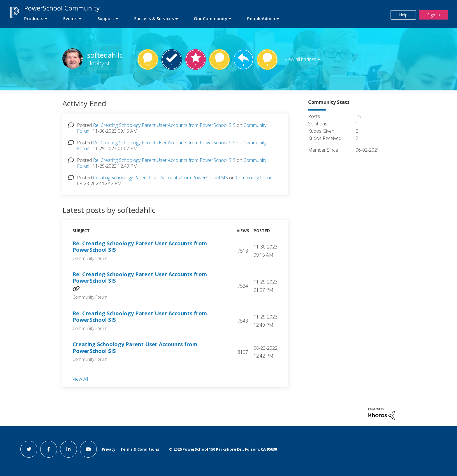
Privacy (109, 449)
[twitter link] (29, 449)
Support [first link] (106, 18)
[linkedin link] (68, 449)
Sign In (434, 15)
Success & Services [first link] (154, 18)
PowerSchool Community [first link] (62, 8)
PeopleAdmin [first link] (261, 18)
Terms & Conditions (140, 449)
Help (403, 15)
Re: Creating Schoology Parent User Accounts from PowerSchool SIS (164, 125)
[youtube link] (88, 449)
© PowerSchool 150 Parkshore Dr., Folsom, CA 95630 (223, 449)
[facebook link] (49, 449)
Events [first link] (70, 18)
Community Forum (255, 178)
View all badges (300, 59)
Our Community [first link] (211, 18)
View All (80, 379)
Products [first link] (34, 18)
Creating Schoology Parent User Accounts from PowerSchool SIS (160, 178)
